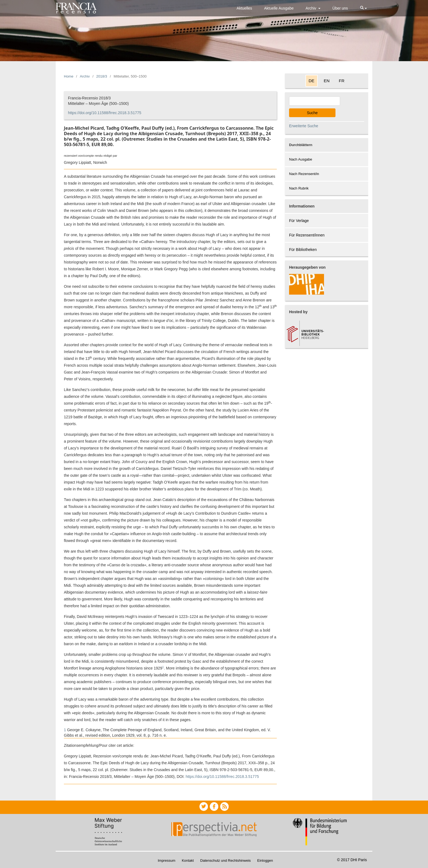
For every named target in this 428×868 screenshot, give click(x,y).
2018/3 (102, 76)
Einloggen (265, 860)
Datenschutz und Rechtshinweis (226, 860)
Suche (312, 113)
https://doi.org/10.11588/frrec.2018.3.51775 (105, 113)
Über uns (340, 8)
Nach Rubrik (299, 188)
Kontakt (188, 860)
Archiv (312, 8)
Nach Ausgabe (301, 159)
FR (342, 81)
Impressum (167, 860)
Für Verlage (299, 221)
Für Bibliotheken (303, 250)
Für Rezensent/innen (307, 235)
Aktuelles (244, 8)
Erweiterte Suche (304, 126)
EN (327, 81)
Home (69, 76)
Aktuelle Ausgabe (279, 8)
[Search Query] (315, 101)
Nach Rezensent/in (304, 174)
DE (312, 81)
